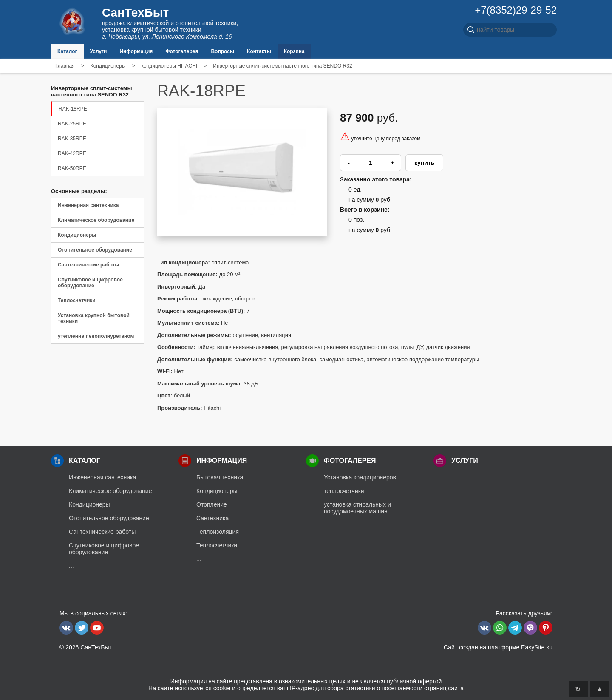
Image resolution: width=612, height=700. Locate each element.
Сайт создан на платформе (498, 647)
